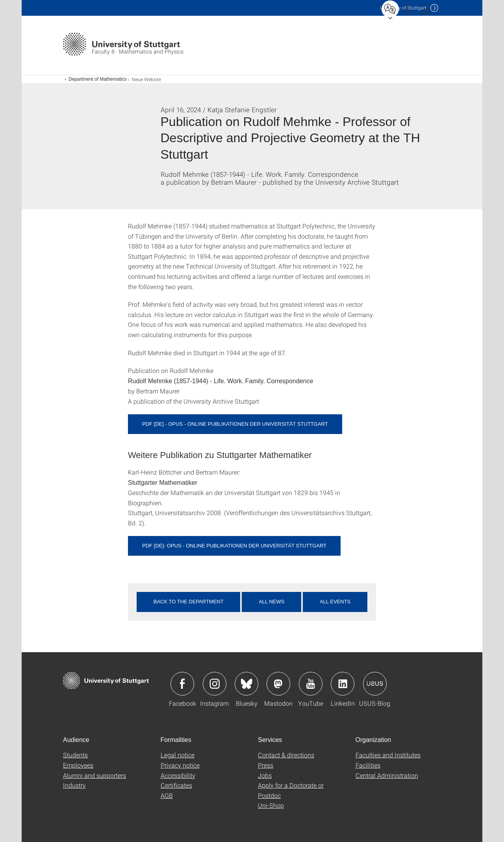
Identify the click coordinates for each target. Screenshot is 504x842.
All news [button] (271, 602)
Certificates (176, 785)
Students (75, 755)
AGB (167, 795)
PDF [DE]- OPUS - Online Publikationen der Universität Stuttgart (234, 546)
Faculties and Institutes (388, 755)
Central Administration (387, 775)
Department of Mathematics (97, 79)
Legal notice (178, 755)
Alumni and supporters (94, 775)
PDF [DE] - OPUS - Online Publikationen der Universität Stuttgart (235, 424)
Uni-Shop (271, 805)
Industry (74, 785)
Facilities (368, 765)
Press (266, 765)
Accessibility (178, 775)
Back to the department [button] (189, 602)
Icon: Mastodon (278, 684)
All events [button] (335, 602)
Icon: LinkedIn (343, 684)
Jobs (265, 775)
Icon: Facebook (182, 684)
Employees (78, 765)
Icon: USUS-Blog (375, 684)
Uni (403, 8)
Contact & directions (286, 755)
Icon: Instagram (215, 684)
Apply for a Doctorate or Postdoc (291, 790)
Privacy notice (180, 765)
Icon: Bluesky (246, 684)
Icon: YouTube (311, 684)
